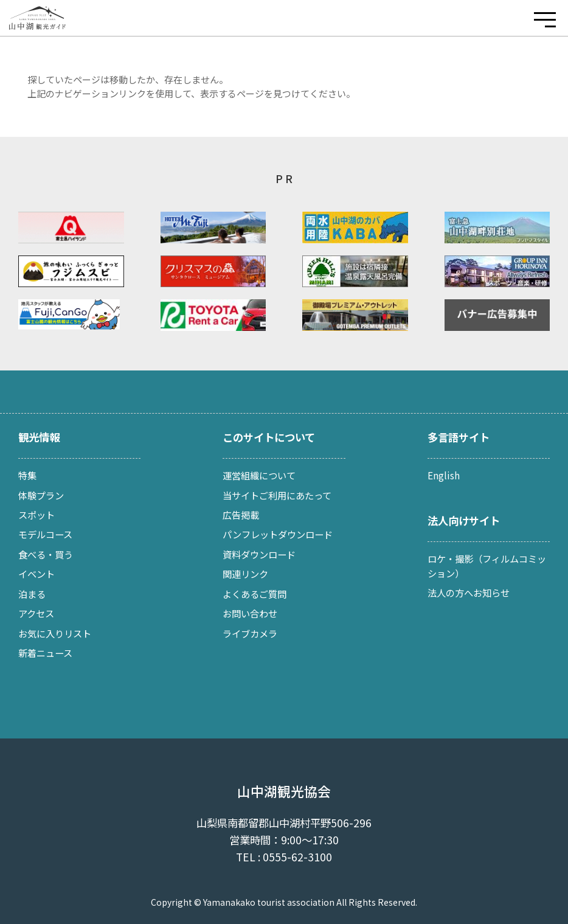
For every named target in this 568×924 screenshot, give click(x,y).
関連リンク (245, 574)
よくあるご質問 (255, 594)
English (444, 475)
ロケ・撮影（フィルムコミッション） (487, 566)
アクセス (36, 613)
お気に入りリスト (55, 633)
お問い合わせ (250, 613)
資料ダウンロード (259, 554)
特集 (27, 475)
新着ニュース (45, 653)
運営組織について (259, 475)
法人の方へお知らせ (469, 592)
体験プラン (41, 495)
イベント (36, 574)
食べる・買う (46, 554)
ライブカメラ (250, 633)
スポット (36, 515)
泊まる (32, 594)
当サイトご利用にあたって (277, 495)
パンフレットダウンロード (278, 534)
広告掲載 (241, 515)
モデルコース (45, 534)
